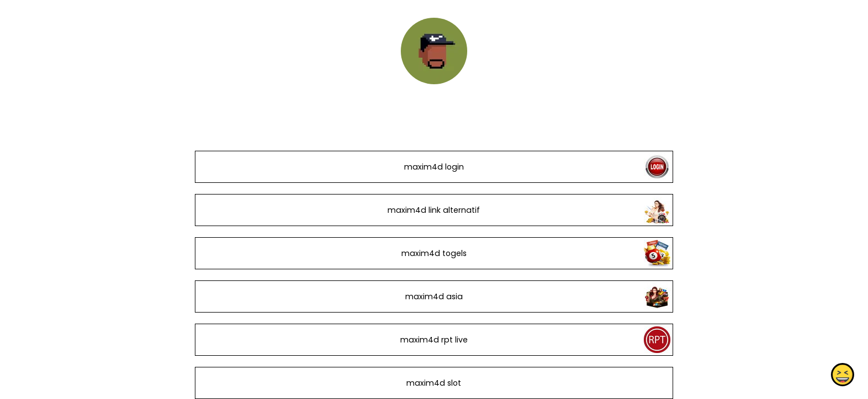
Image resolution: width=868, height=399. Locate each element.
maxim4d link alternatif (434, 210)
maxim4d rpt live (434, 340)
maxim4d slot (434, 383)
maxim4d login (434, 167)
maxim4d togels (434, 253)
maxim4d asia (434, 296)
